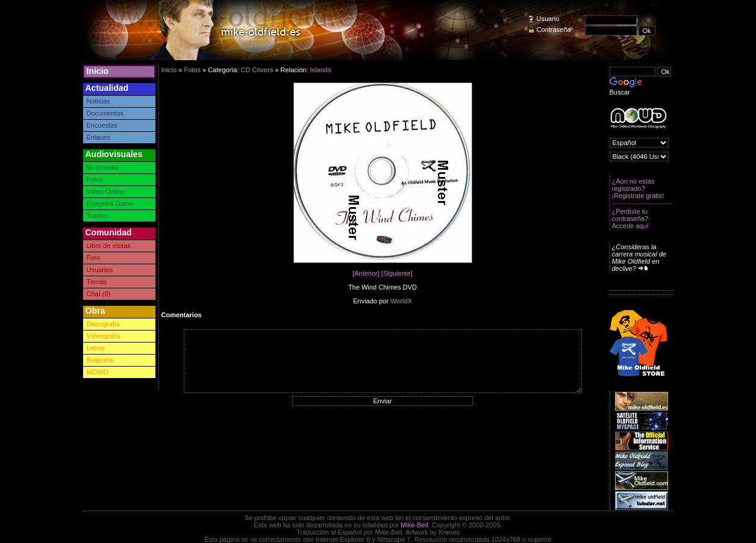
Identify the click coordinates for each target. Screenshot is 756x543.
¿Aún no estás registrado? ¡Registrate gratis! (638, 188)
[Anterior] (366, 273)
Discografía (104, 324)
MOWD (98, 372)
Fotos (95, 179)
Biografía (100, 360)
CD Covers (257, 70)
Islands (321, 70)
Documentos (105, 113)
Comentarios (182, 315)
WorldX (401, 301)
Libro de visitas (109, 246)
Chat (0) (99, 294)
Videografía (104, 336)
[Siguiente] (397, 273)
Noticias (98, 101)
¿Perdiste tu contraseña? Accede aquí (630, 219)
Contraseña (554, 29)
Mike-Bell (414, 525)
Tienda (97, 282)
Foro (94, 258)
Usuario (548, 19)
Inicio (98, 71)
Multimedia (103, 167)
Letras (96, 348)
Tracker (98, 216)
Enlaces (98, 137)
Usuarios (100, 270)
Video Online (106, 191)
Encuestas (102, 125)
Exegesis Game (110, 203)
